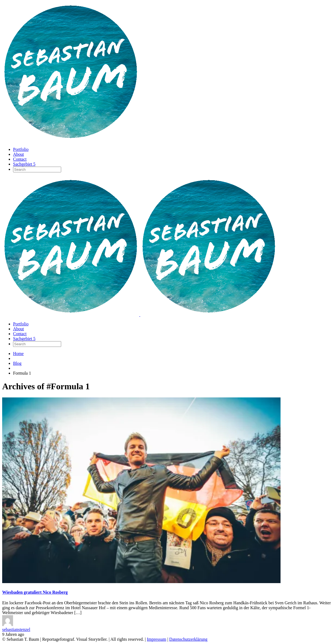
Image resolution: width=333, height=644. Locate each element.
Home (18, 354)
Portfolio (21, 149)
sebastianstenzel (16, 629)
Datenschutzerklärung (188, 639)
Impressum (156, 639)
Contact (20, 159)
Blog (17, 363)
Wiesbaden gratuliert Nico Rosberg (35, 592)
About (18, 154)
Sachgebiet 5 (24, 164)
